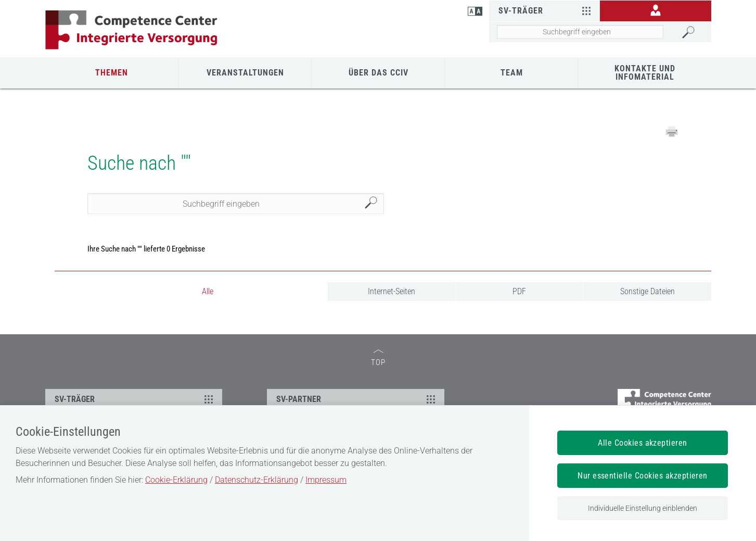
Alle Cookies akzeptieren (643, 443)
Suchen (374, 204)
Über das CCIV (379, 73)
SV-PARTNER (357, 399)
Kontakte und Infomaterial (645, 73)
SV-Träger (546, 10)
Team (512, 73)
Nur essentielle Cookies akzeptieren (643, 476)
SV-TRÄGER (136, 399)
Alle (208, 291)
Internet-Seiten (392, 291)
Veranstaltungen (245, 73)
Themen (112, 73)
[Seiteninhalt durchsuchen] (580, 32)
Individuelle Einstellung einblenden (643, 508)
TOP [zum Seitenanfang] (378, 358)
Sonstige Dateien (648, 291)
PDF (519, 291)
